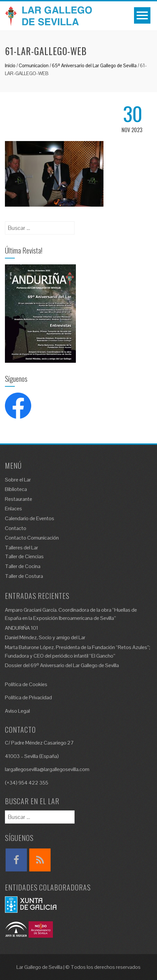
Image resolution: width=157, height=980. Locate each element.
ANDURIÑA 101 (22, 628)
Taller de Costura (24, 576)
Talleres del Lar (22, 548)
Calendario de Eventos (30, 518)
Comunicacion (34, 65)
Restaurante (19, 499)
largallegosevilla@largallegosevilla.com (47, 769)
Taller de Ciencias (24, 556)
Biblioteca (16, 489)
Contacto (16, 528)
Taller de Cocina (23, 566)
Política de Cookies (26, 684)
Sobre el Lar (18, 480)
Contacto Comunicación (32, 538)
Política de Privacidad (28, 697)
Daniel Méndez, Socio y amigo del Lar (45, 637)
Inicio (10, 65)
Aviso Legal (17, 711)
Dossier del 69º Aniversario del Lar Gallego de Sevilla (62, 665)
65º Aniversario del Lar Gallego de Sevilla (94, 65)
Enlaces (13, 509)
